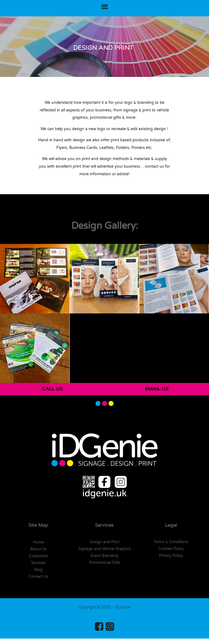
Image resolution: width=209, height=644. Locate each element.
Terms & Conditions (171, 542)
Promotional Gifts (104, 562)
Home (39, 542)
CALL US (52, 389)
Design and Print (105, 542)
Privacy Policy (171, 556)
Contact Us (38, 576)
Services (38, 563)
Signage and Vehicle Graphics (105, 549)
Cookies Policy (171, 549)
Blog (39, 570)
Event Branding (105, 556)
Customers (38, 556)
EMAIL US (157, 389)
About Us (39, 549)
